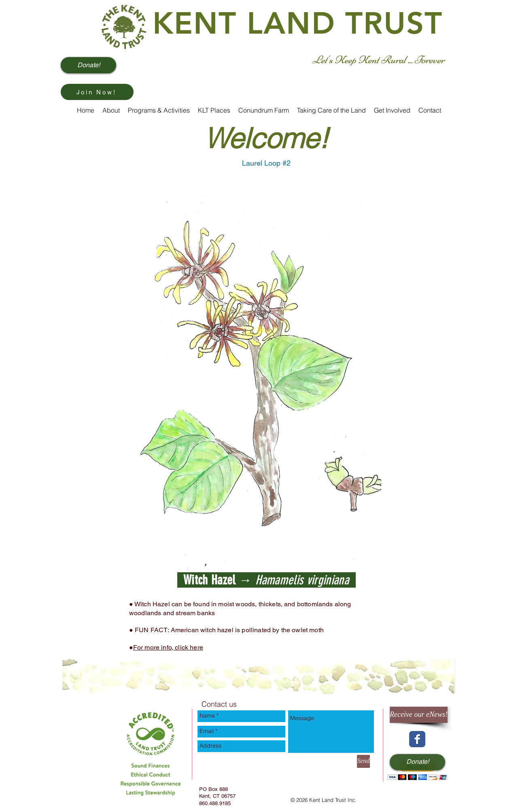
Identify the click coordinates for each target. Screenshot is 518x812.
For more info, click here (168, 647)
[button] (417, 770)
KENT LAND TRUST (298, 23)
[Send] (363, 761)
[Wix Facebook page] (417, 739)
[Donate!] (88, 65)
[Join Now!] (97, 92)
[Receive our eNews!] (419, 715)
